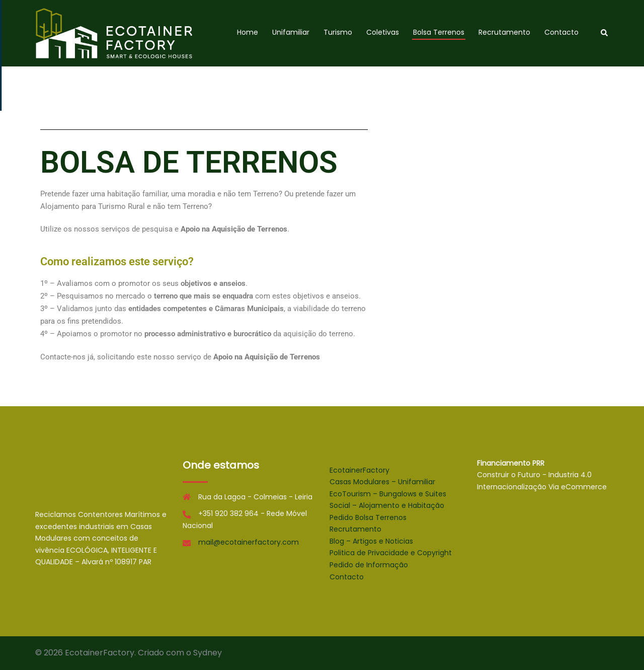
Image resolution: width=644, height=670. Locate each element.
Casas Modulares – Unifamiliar (382, 482)
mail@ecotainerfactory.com (249, 542)
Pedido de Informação (369, 565)
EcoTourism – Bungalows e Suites (388, 494)
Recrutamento (504, 32)
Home (248, 32)
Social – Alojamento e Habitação (387, 505)
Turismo (338, 32)
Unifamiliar (291, 32)
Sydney (208, 653)
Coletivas (383, 32)
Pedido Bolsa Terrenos (368, 517)
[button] (605, 33)
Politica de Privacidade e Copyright (391, 553)
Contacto (561, 32)
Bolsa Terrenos (439, 32)
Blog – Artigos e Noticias (371, 541)
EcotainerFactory (359, 470)
